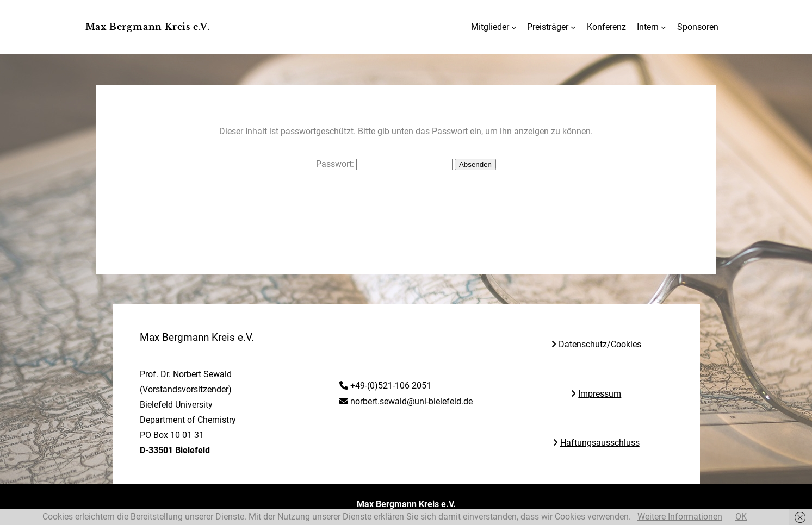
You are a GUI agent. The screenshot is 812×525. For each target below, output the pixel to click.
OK (741, 517)
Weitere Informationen (680, 517)
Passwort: (384, 164)
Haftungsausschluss (600, 443)
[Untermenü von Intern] (664, 27)
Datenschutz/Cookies (600, 345)
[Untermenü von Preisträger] (573, 27)
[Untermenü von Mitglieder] (514, 27)
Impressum (600, 394)
